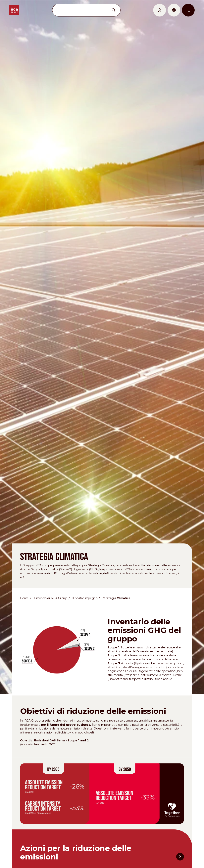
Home (23, 608)
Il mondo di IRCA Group (50, 608)
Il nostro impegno (85, 608)
